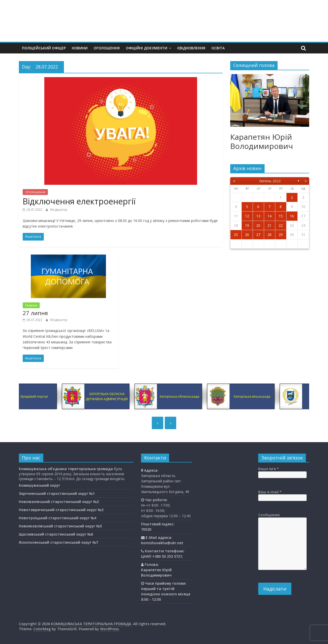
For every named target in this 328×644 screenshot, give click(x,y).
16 (292, 216)
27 (258, 235)
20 (258, 225)
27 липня (35, 313)
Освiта (218, 48)
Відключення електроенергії (79, 201)
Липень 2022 (270, 181)
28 (269, 235)
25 (236, 235)
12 (247, 216)
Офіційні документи (147, 48)
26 (247, 235)
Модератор (59, 210)
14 (269, 216)
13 (258, 216)
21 (269, 225)
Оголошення (107, 48)
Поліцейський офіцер (44, 48)
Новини (80, 48)
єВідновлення (191, 48)
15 (281, 216)
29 (281, 235)
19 (247, 225)
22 (281, 225)
